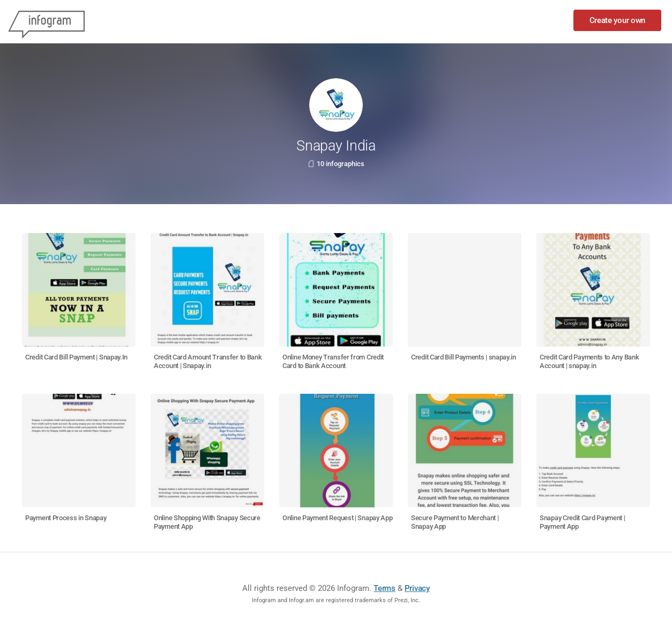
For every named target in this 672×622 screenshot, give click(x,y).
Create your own (618, 20)
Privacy (417, 588)
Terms (384, 588)
